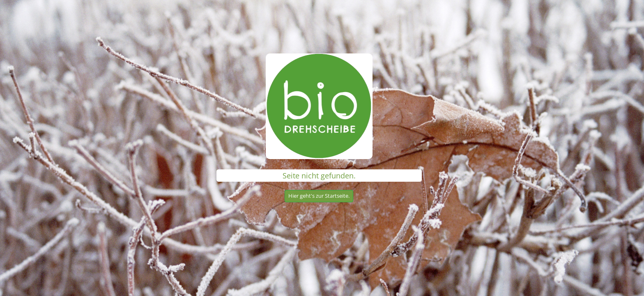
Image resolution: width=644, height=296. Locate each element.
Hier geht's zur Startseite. (319, 196)
